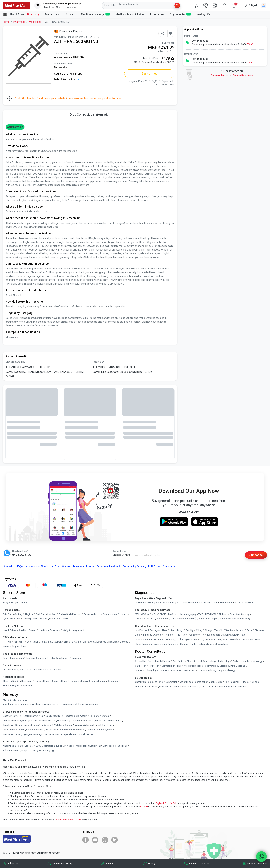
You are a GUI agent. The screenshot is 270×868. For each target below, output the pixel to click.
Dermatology (168, 666)
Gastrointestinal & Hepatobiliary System (23, 716)
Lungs (180, 630)
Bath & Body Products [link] (70, 614)
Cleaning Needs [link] (11, 681)
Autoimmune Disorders (166, 644)
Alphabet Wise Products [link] (87, 704)
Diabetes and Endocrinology (248, 661)
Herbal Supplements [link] (59, 658)
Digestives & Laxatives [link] (95, 642)
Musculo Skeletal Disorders (149, 639)
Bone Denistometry (239, 614)
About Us (9, 567)
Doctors (70, 14)
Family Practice (163, 661)
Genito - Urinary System (27, 725)
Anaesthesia (9, 746)
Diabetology (224, 661)
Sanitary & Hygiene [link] (24, 614)
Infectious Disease (250, 639)
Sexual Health (226, 687)
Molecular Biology (244, 603)
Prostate (181, 635)
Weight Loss (186, 682)
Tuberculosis (213, 635)
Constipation (202, 682)
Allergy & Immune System (99, 730)
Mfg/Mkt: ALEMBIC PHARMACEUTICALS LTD (77, 37)
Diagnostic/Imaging (44, 750)
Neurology (154, 666)
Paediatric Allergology (146, 670)
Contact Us (169, 567)
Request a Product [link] (31, 704)
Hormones (63, 721)
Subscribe (256, 555)
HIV (203, 635)
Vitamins (229, 630)
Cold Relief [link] (32, 642)
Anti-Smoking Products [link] (15, 646)
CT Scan (145, 614)
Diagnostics (52, 14)
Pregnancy (193, 635)
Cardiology (141, 666)
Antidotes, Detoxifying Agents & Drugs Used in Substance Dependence (39, 734)
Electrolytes (222, 644)
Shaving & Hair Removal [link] (35, 619)
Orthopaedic (109, 746)
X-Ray (155, 614)
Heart (165, 630)
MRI (137, 614)
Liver (172, 630)
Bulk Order (154, 567)
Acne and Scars (190, 687)
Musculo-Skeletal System (42, 721)
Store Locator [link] (49, 704)
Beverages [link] (113, 681)
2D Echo (223, 614)
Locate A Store (39, 567)
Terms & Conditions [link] (257, 863)
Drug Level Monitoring (211, 639)
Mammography (188, 614)
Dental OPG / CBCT (144, 619)
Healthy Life (203, 14)
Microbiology (195, 603)
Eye (110, 725)
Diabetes (259, 630)
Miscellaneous (86, 734)
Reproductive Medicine (233, 666)
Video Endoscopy (208, 619)
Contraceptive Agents (82, 721)
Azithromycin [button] (15, 127)
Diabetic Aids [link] (56, 669)
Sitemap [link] (110, 863)
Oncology (8, 725)
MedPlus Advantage (95, 14)
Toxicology (171, 639)
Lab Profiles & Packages (147, 630)
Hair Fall (153, 687)
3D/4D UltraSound (169, 614)
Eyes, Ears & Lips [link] (12, 619)
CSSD (38, 746)
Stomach (185, 644)
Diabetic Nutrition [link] (38, 669)
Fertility (190, 630)
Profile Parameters (165, 603)
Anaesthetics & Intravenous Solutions (65, 730)
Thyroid (218, 630)
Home (6, 22)
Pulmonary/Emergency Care (17, 750)
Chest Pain (140, 682)
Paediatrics (179, 661)
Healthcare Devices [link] (118, 642)
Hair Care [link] (52, 614)
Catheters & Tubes (53, 746)
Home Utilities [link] (42, 681)
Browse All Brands (84, 567)
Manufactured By (15, 362)
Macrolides (35, 22)
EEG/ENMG (211, 614)
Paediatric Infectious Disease (175, 670)
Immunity (147, 635)
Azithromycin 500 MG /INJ (69, 57)
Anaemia (240, 630)
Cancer (158, 635)
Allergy (208, 630)
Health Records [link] (11, 704)
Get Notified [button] (149, 74)
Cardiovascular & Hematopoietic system (67, 716)
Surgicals (123, 746)
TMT (201, 614)
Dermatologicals (35, 730)
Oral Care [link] (41, 614)
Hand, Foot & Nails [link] (59, 619)
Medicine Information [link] (16, 700)
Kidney (199, 630)
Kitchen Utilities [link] (59, 681)
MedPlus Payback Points (130, 14)
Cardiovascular (26, 746)
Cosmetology (212, 666)
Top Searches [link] (66, 704)
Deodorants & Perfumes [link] (115, 614)
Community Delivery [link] (62, 863)
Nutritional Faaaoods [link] (50, 630)
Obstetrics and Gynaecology (201, 661)
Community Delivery (134, 567)
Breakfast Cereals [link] (28, 630)
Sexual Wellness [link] (92, 614)
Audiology (230, 670)
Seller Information (66, 79)
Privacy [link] (152, 863)
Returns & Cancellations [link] (201, 863)
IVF (194, 670)
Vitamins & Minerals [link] (36, 658)
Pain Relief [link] (19, 642)
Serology (181, 603)
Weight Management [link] (73, 630)
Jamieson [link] (77, 658)
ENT (179, 666)
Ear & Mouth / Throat (13, 730)
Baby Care (22, 603)
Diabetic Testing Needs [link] (15, 669)
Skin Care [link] (7, 614)
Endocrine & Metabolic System (57, 725)
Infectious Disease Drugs (108, 721)
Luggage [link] (74, 681)
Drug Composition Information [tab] (90, 115)
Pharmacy (33, 14)
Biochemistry (211, 603)
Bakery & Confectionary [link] (93, 681)
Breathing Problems (169, 687)
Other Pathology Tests (234, 635)
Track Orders (63, 567)
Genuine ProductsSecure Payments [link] (232, 75)
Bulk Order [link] (13, 863)
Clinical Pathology (144, 603)
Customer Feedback (108, 567)
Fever (250, 630)
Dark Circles (217, 682)
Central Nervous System (15, 721)
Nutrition (102, 725)
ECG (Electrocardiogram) (183, 619)
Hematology (226, 603)
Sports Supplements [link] (13, 658)
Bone (138, 635)
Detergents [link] (27, 681)
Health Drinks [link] (10, 630)
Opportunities (180, 14)
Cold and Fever (156, 682)
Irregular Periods (250, 682)
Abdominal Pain (208, 687)
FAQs (19, 567)
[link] (16, 5)
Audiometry (162, 619)
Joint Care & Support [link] (51, 642)
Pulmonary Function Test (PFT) (235, 619)
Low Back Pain (232, 682)
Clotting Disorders (188, 639)
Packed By (99, 362)
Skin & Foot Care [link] (72, 642)
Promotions (157, 14)
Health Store (14, 14)
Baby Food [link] (8, 603)
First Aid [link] (7, 642)
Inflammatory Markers (203, 644)
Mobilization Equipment (88, 746)
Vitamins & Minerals (85, 725)
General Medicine (144, 661)
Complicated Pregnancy (210, 670)
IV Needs (69, 746)
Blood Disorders (143, 644)
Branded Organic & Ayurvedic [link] (18, 686)
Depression (172, 682)
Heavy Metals (231, 639)
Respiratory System (100, 716)
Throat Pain (141, 687)
